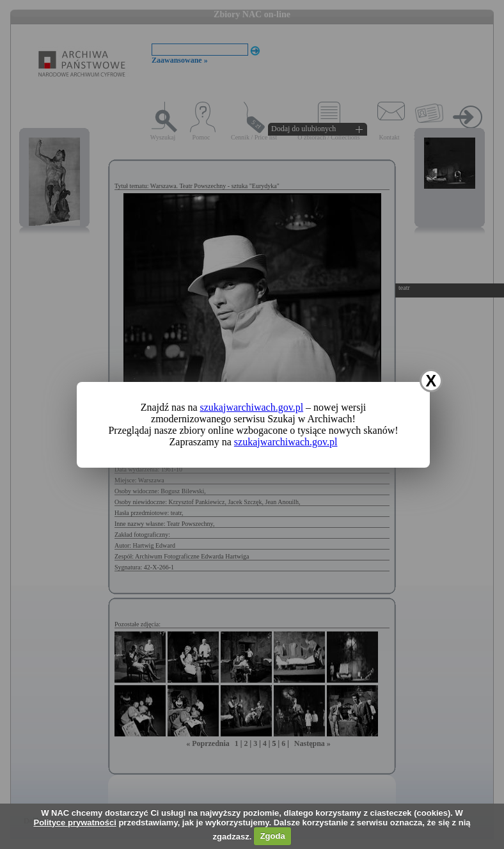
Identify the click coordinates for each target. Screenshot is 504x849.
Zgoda (273, 836)
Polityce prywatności (75, 822)
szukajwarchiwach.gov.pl (252, 407)
